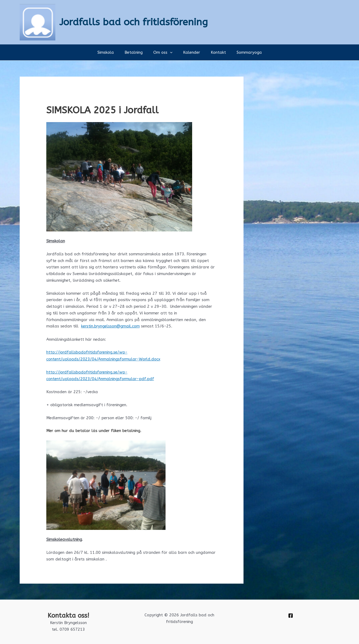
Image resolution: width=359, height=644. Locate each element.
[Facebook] (291, 615)
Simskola (112, 52)
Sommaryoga (243, 52)
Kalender (190, 52)
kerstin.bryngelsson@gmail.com (111, 326)
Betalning (138, 52)
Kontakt (214, 52)
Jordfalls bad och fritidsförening (134, 22)
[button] (171, 52)
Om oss (164, 52)
